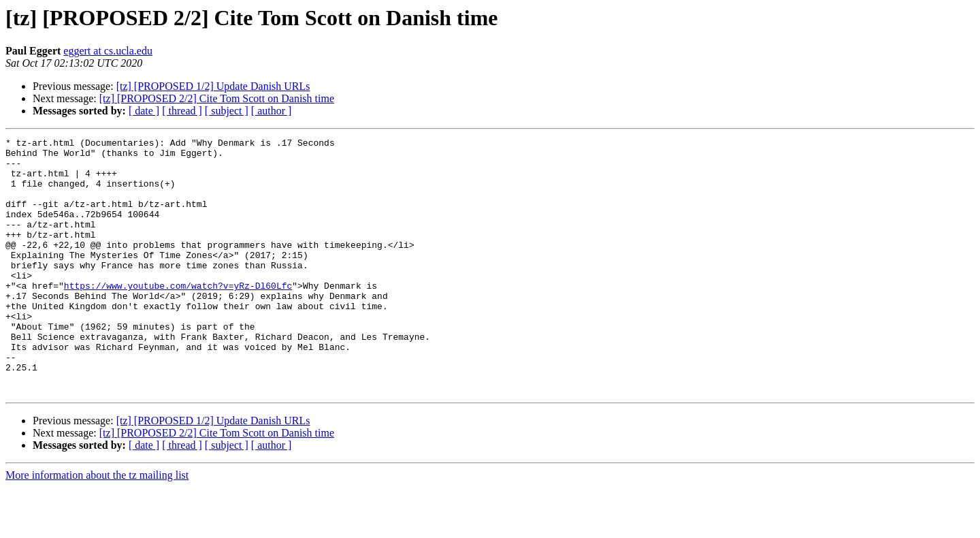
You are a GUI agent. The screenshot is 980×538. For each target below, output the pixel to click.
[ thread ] (182, 111)
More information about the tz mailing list (97, 526)
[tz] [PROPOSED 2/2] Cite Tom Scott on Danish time (217, 98)
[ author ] (272, 111)
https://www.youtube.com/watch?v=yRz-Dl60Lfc (178, 316)
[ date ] (144, 111)
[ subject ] (227, 111)
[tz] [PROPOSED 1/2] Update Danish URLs (213, 86)
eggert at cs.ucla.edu (108, 51)
